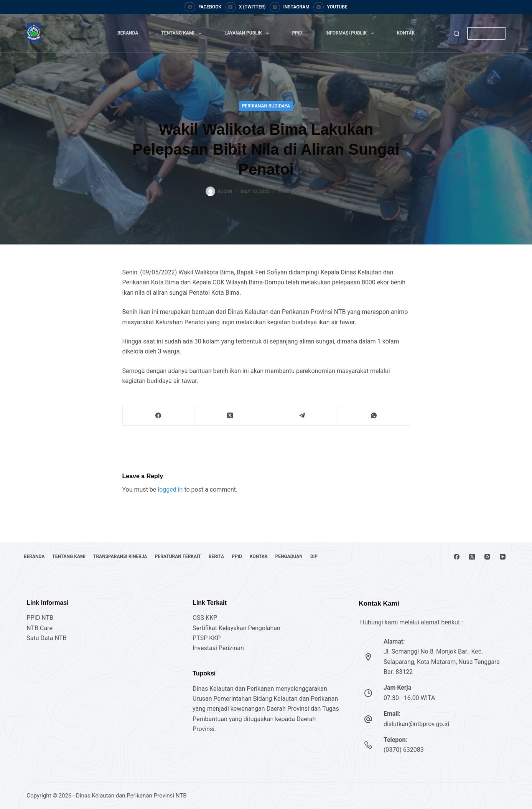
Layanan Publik (248, 33)
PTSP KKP (207, 638)
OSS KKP (205, 618)
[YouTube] (330, 7)
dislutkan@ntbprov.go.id (417, 724)
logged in (170, 490)
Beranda (128, 33)
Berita (242, 556)
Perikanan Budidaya (266, 106)
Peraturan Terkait (198, 556)
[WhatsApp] (374, 416)
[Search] (457, 34)
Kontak (406, 33)
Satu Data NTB (46, 638)
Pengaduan (486, 33)
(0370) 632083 (404, 750)
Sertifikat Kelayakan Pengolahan (236, 628)
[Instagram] (290, 7)
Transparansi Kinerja (134, 556)
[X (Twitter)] (245, 7)
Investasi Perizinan (218, 648)
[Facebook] (203, 7)
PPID (297, 33)
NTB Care (40, 628)
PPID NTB (40, 618)
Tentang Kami (183, 33)
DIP (363, 556)
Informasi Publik (351, 33)
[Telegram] (302, 416)
